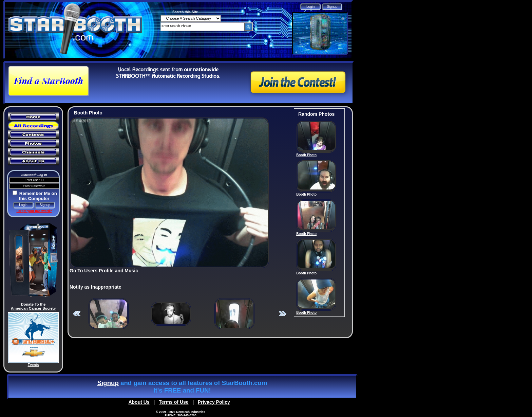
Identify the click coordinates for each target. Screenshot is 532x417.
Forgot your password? (34, 211)
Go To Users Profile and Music (104, 271)
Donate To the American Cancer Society (33, 306)
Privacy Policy (214, 402)
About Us (139, 402)
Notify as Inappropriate (95, 287)
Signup (108, 383)
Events (33, 365)
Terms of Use (174, 402)
